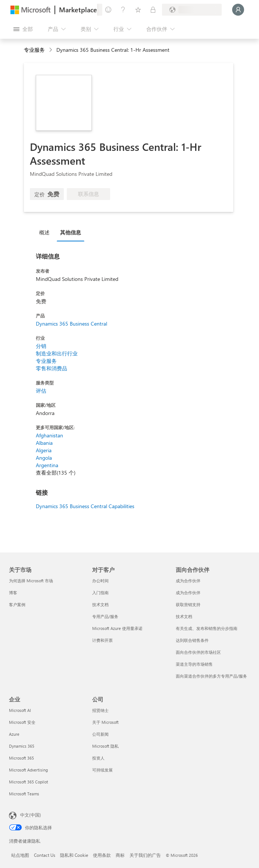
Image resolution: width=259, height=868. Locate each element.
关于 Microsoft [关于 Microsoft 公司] (105, 722)
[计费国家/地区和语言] (192, 10)
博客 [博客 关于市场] (13, 593)
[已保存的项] (138, 10)
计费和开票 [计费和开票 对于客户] (102, 640)
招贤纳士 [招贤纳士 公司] (100, 710)
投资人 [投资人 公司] (98, 758)
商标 (120, 855)
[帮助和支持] (123, 10)
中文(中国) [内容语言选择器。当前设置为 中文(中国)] (31, 815)
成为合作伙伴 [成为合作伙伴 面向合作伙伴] (188, 581)
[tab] (46, 232)
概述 (44, 232)
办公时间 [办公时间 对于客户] (100, 581)
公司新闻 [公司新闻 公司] (100, 734)
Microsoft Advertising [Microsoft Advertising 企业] (28, 770)
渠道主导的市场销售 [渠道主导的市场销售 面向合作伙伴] (194, 664)
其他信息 (71, 232)
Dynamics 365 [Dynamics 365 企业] (22, 746)
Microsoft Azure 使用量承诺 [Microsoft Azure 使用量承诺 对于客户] (117, 628)
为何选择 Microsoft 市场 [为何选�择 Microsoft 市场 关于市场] (31, 581)
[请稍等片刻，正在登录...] (238, 10)
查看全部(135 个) (56, 473)
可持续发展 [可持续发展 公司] (102, 770)
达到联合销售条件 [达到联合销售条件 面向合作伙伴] (192, 640)
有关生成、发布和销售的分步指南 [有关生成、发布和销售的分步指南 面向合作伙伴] (207, 628)
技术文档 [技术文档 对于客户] (100, 604)
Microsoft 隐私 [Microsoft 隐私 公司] (105, 746)
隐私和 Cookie (74, 855)
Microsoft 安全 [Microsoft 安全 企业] (22, 722)
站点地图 (20, 855)
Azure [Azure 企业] (14, 734)
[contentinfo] (51, 50)
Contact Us (45, 855)
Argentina (47, 465)
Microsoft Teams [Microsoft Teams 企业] (24, 794)
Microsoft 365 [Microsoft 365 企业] (21, 758)
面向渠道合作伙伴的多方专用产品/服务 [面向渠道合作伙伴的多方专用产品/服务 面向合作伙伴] (211, 676)
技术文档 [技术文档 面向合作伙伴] (184, 616)
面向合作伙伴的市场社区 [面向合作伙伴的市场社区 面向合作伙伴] (198, 652)
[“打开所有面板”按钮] (23, 29)
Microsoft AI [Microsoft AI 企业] (20, 710)
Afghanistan (49, 435)
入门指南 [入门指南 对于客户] (100, 593)
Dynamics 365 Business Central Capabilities (85, 506)
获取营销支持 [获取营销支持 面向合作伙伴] (188, 604)
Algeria (44, 450)
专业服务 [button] (34, 50)
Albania (44, 443)
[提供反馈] (108, 10)
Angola (44, 458)
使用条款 (102, 855)
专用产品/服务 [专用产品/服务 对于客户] (105, 616)
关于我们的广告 (145, 855)
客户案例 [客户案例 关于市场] (17, 604)
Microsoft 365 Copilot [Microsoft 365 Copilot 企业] (29, 782)
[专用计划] (153, 10)
